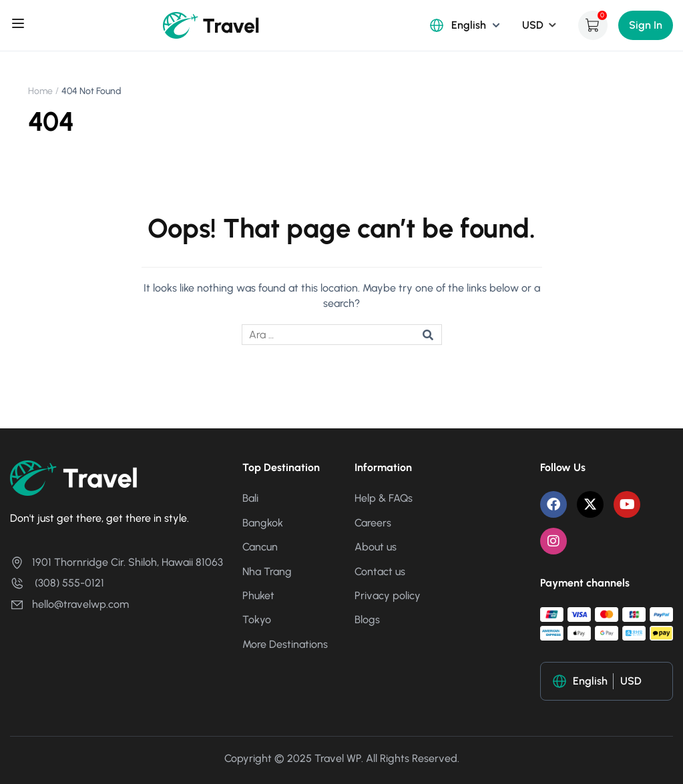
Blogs (367, 620)
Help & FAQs (384, 498)
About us (376, 547)
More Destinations (285, 644)
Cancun (260, 547)
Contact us (380, 571)
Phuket (258, 596)
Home (40, 91)
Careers (373, 523)
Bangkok (263, 523)
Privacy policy (388, 596)
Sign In (646, 25)
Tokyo (257, 620)
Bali (250, 498)
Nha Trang (267, 571)
